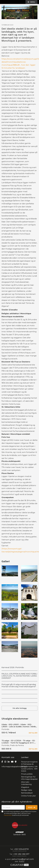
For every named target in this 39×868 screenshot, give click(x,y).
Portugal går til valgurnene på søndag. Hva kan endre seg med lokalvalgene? (19, 685)
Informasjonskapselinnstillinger (15, 767)
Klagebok (25, 787)
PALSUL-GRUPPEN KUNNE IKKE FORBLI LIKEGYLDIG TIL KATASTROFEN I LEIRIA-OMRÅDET (19, 676)
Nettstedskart (27, 793)
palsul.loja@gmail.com (23, 859)
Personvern (8, 815)
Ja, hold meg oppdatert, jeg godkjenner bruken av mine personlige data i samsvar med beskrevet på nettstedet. (20, 813)
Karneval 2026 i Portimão (13, 667)
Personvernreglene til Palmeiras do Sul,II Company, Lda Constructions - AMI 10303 (29, 767)
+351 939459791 (21, 849)
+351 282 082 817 (21, 854)
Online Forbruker (28, 796)
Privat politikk (27, 774)
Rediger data (27, 790)
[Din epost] (13, 807)
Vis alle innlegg (20, 708)
